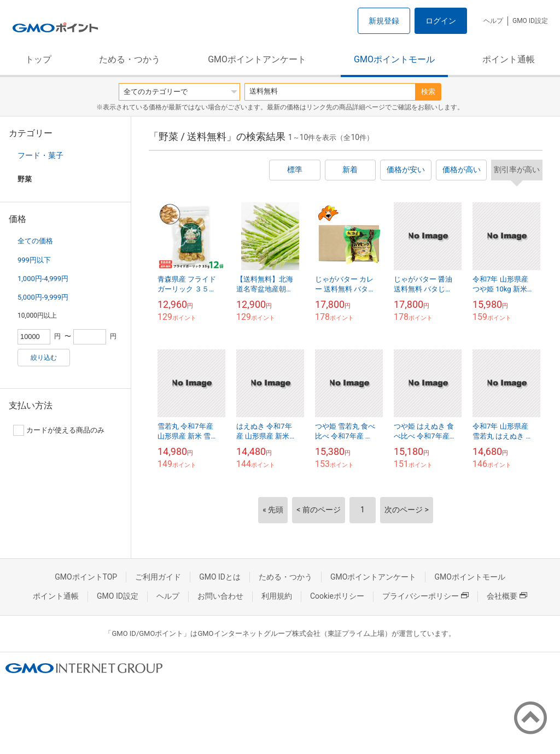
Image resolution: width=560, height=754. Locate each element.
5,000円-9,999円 (43, 297)
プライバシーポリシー (425, 596)
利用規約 (277, 596)
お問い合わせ (220, 596)
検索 (428, 92)
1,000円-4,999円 (43, 279)
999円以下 (34, 260)
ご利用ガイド (158, 577)
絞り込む (44, 358)
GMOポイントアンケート (257, 59)
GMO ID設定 (530, 21)
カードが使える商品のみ (59, 430)
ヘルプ (493, 21)
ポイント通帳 (509, 59)
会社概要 (507, 596)
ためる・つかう (130, 59)
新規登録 (384, 21)
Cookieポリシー (337, 596)
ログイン (441, 21)
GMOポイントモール (394, 59)
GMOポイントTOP (86, 577)
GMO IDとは (220, 577)
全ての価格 (35, 241)
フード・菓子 (40, 155)
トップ (38, 59)
